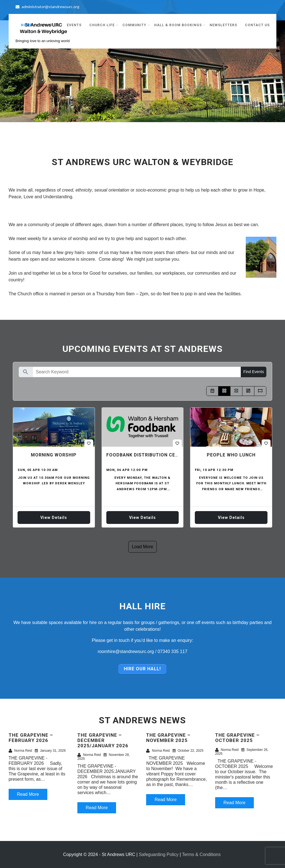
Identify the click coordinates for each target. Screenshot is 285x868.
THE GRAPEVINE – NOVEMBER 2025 (168, 738)
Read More (28, 794)
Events (74, 25)
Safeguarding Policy (159, 854)
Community (136, 25)
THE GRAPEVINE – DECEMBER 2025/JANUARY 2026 (103, 740)
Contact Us (257, 25)
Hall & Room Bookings (180, 25)
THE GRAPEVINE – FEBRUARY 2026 (31, 738)
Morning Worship (54, 455)
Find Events (254, 372)
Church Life (104, 25)
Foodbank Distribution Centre (147, 455)
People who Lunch (231, 455)
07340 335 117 (172, 651)
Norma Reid (20, 751)
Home (26, 25)
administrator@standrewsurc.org (47, 7)
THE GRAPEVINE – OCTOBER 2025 (237, 738)
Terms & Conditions (201, 854)
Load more (143, 547)
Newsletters (223, 25)
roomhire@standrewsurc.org (126, 651)
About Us (51, 25)
